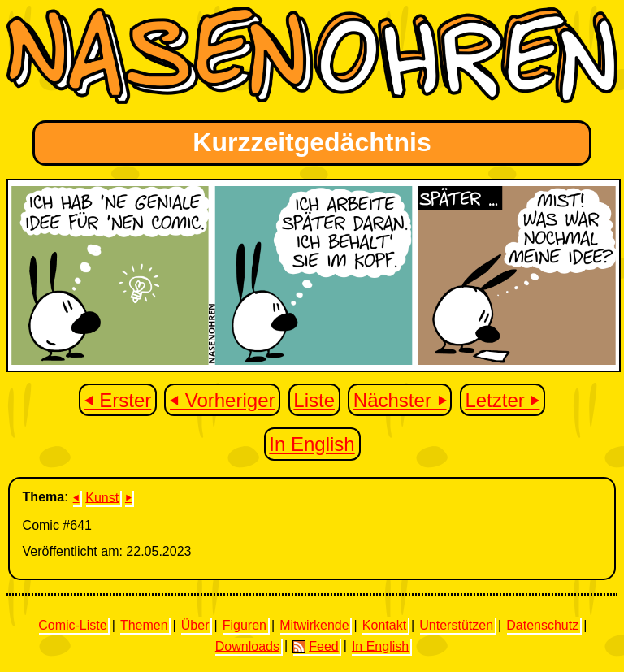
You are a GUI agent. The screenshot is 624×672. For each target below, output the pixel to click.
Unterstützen (456, 625)
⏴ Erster (118, 400)
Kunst (102, 497)
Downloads (247, 646)
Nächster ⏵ (400, 400)
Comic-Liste (72, 625)
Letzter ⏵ (502, 400)
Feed (315, 646)
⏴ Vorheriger (222, 400)
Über (195, 625)
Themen (144, 625)
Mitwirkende (314, 625)
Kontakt (384, 625)
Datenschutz (542, 625)
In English (312, 444)
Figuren (245, 625)
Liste (314, 400)
